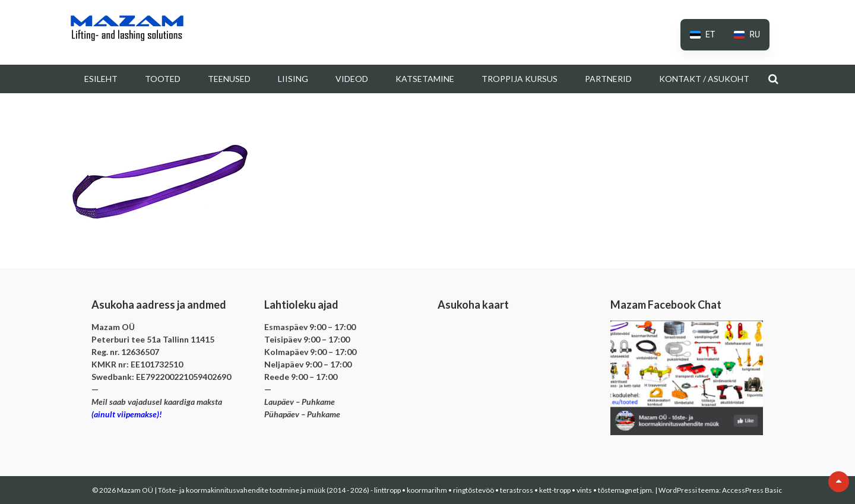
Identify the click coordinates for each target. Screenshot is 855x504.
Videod (352, 79)
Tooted (163, 79)
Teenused (229, 79)
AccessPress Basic (752, 490)
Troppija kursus (520, 79)
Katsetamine (425, 79)
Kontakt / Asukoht (704, 79)
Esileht (101, 79)
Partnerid (608, 79)
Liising (293, 79)
